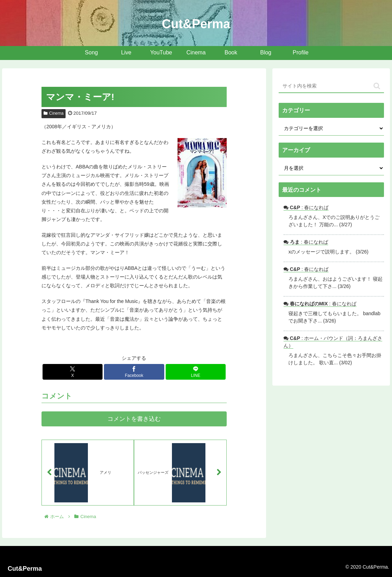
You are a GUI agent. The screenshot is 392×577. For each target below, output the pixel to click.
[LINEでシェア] (196, 372)
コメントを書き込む (134, 419)
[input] (331, 86)
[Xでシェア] (73, 372)
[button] (377, 86)
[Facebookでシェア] (134, 372)
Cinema (54, 113)
